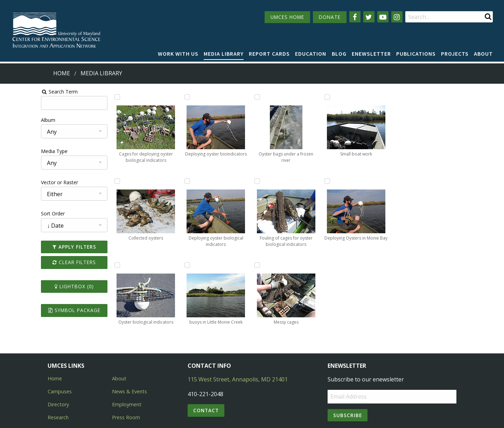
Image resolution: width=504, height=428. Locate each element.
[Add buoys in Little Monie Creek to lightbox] (230, 181)
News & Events (129, 364)
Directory (58, 377)
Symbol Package (43, 310)
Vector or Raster (23, 182)
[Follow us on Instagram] (397, 17)
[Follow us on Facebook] (355, 17)
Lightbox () (43, 286)
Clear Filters (43, 262)
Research (58, 390)
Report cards (269, 54)
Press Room (126, 390)
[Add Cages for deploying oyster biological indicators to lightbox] (92, 97)
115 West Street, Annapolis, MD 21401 (238, 352)
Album (12, 120)
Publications (416, 54)
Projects (455, 54)
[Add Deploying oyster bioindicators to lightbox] (161, 181)
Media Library (224, 54)
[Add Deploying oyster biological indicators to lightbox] (230, 97)
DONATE (330, 17)
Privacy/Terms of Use (208, 418)
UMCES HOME (287, 17)
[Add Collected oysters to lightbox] (92, 181)
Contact (206, 383)
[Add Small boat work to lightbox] (367, 181)
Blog (339, 54)
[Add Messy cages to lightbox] (367, 97)
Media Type (18, 151)
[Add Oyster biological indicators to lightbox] (161, 97)
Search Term (23, 92)
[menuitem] (178, 54)
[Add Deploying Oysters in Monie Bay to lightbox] (435, 97)
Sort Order (16, 213)
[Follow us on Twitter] (369, 17)
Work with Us (178, 54)
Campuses (60, 364)
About (483, 54)
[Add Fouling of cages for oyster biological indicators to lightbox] (298, 181)
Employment (127, 377)
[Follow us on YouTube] (383, 17)
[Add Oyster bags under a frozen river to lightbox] (298, 97)
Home (62, 73)
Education (311, 54)
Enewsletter (371, 54)
